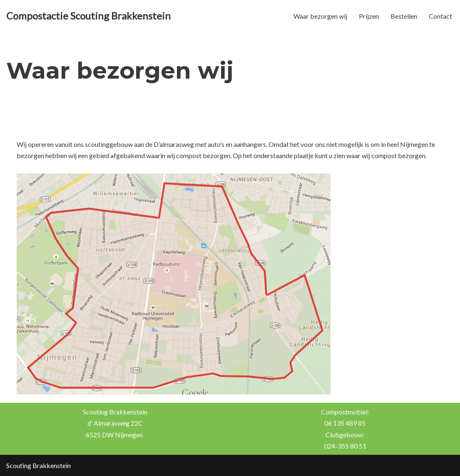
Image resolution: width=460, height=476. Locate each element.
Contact (440, 16)
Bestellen (404, 16)
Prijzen (369, 16)
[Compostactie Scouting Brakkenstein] (88, 16)
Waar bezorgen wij (320, 16)
